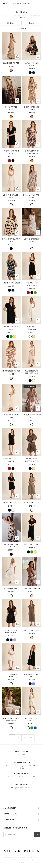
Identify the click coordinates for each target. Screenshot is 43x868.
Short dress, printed (11, 371)
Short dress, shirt (11, 503)
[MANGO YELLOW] (15, 337)
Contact (8, 860)
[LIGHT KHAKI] (32, 510)
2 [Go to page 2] (18, 738)
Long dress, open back (32, 675)
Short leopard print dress (32, 196)
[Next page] (31, 738)
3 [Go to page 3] (25, 738)
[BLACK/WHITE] (9, 290)
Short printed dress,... (11, 108)
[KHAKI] (34, 337)
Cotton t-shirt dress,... (11, 675)
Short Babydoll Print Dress (11, 240)
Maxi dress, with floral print (11, 546)
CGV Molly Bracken (26, 858)
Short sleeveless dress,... (32, 719)
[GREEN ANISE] (35, 293)
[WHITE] (11, 205)
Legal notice (35, 858)
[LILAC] (15, 640)
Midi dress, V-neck (32, 630)
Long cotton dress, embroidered (11, 719)
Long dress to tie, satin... (11, 416)
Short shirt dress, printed (32, 108)
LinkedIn (12, 842)
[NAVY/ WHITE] (34, 73)
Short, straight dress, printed (32, 152)
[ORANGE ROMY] (11, 117)
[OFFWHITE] (30, 337)
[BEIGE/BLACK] (30, 73)
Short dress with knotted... (11, 152)
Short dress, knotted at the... (32, 460)
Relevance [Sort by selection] (32, 23)
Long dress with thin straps (32, 284)
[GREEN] (11, 337)
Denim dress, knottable (32, 328)
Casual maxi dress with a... (32, 64)
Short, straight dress (11, 328)
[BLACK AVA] (11, 249)
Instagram (5, 842)
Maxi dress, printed (11, 63)
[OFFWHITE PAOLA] (32, 425)
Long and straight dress (11, 196)
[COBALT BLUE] (35, 728)
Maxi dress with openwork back (32, 372)
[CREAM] (34, 381)
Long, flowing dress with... (32, 416)
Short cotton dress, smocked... (11, 631)
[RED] (9, 161)
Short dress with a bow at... (11, 460)
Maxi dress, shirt (11, 589)
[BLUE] (34, 684)
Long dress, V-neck (32, 545)
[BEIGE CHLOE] (11, 378)
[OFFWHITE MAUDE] (32, 205)
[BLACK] (13, 161)
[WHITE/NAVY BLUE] (13, 290)
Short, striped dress (11, 283)
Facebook (9, 842)
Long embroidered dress (32, 240)
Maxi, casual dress (32, 503)
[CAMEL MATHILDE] (11, 70)
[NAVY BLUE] (11, 640)
